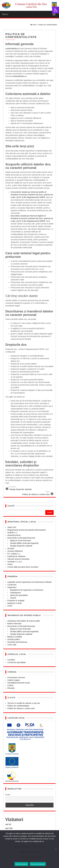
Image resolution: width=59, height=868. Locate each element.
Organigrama (15, 593)
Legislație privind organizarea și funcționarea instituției (29, 582)
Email (8, 795)
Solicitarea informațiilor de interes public (24, 621)
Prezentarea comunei (16, 677)
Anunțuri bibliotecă (15, 551)
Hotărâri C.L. (13, 533)
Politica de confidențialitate (18, 706)
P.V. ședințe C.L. (14, 554)
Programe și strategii (16, 601)
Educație (11, 688)
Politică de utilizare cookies (29, 857)
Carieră (13, 598)
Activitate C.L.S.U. (15, 562)
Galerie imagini (13, 680)
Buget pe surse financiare (20, 541)
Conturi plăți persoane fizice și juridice (23, 567)
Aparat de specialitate (19, 595)
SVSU (10, 606)
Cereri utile (12, 645)
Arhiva (10, 564)
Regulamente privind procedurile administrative (27, 530)
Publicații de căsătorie (16, 556)
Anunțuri (11, 548)
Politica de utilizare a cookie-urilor (21, 708)
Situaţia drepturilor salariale (21, 546)
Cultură (10, 685)
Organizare (12, 587)
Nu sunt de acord (38, 864)
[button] (56, 10)
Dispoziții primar (14, 535)
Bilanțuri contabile (15, 637)
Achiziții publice (14, 639)
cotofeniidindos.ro (13, 49)
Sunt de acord (21, 864)
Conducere (12, 585)
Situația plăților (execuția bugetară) (24, 543)
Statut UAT (12, 527)
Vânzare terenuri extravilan (18, 559)
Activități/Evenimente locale (19, 683)
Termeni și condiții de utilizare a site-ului (24, 703)
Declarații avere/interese (17, 642)
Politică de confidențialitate (29, 852)
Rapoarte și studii (14, 603)
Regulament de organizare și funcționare (27, 590)
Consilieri (11, 660)
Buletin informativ (14, 624)
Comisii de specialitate (17, 662)
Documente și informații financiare (21, 538)
